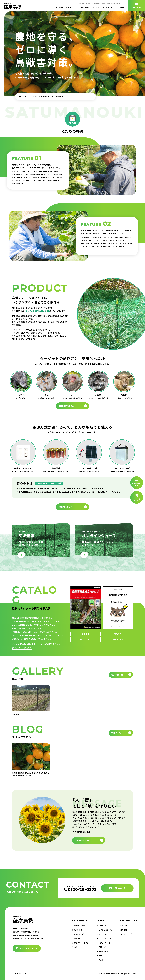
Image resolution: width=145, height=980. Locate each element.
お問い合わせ (136, 6)
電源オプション (103, 947)
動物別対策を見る (67, 406)
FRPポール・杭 (103, 943)
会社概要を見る (82, 840)
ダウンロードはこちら (22, 648)
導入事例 (96, 7)
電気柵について (72, 7)
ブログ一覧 (116, 733)
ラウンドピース (103, 926)
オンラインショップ (27, 948)
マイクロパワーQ (104, 934)
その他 (99, 960)
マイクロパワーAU (104, 930)
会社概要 (121, 7)
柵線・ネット (102, 951)
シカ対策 (16, 715)
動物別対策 (85, 7)
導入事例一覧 (117, 675)
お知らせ (124, 926)
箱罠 (98, 955)
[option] (60, 96)
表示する (86, 634)
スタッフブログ (127, 934)
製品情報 (59, 7)
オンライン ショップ (137, 498)
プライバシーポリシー (78, 943)
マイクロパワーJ (103, 938)
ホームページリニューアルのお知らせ (51, 96)
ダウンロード (86, 640)
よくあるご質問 (109, 7)
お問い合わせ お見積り (137, 483)
